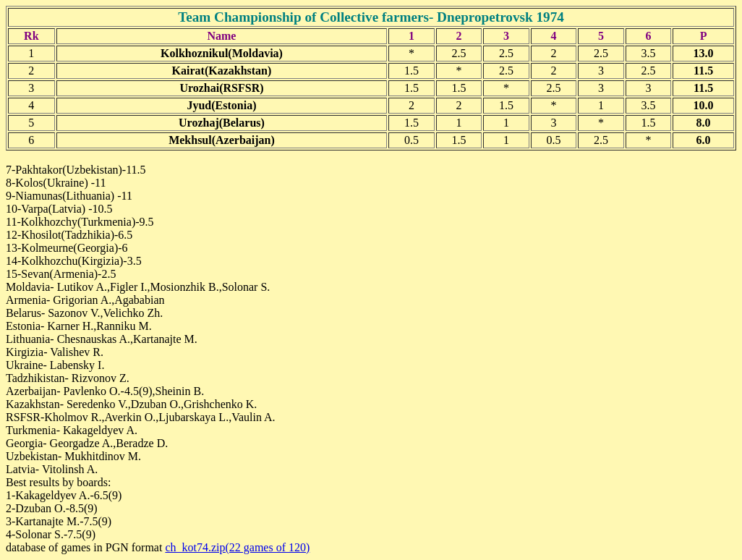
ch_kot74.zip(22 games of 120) (237, 547)
